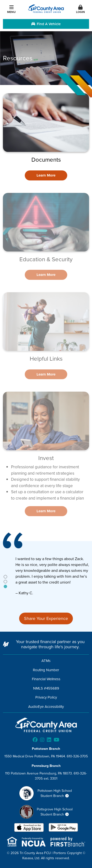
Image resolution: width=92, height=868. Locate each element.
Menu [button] (12, 9)
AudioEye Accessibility (46, 706)
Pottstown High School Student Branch (55, 793)
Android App (63, 828)
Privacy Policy (46, 697)
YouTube (57, 740)
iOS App (29, 828)
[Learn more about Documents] (46, 175)
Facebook (35, 740)
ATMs (46, 661)
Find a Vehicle (46, 24)
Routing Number (46, 670)
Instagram (42, 740)
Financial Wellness (46, 679)
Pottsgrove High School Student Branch (55, 812)
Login (80, 9)
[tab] (5, 577)
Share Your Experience (46, 618)
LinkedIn (49, 740)
